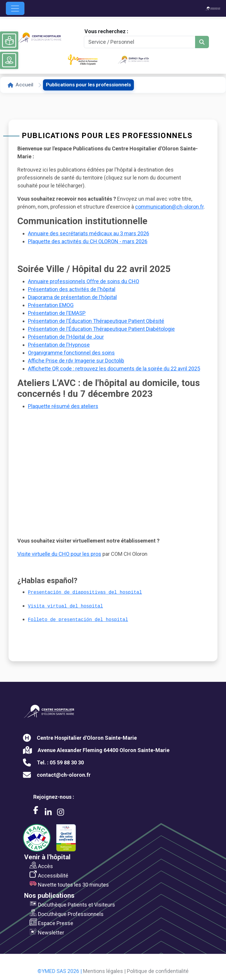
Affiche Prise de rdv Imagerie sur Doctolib (76, 361)
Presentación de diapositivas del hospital (85, 593)
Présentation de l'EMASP (57, 313)
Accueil (20, 85)
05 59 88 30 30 (67, 762)
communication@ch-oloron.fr (169, 207)
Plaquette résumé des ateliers (63, 406)
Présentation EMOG (51, 305)
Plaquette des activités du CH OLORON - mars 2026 (88, 241)
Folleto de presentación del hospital (78, 620)
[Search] (140, 42)
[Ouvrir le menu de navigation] (15, 8)
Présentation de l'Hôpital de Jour (66, 337)
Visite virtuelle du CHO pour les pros (59, 554)
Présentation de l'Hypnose (59, 345)
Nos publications (49, 895)
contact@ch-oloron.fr (64, 775)
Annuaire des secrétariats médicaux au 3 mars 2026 (89, 233)
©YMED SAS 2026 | (60, 971)
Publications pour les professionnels (88, 85)
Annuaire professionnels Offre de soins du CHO (84, 281)
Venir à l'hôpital (47, 857)
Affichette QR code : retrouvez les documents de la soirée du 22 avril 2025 (114, 369)
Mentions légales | (104, 971)
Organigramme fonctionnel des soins (71, 353)
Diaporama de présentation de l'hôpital (72, 297)
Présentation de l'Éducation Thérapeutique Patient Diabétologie (101, 329)
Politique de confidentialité (158, 971)
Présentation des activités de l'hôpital (72, 289)
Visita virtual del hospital (65, 606)
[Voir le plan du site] (9, 60)
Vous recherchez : (106, 31)
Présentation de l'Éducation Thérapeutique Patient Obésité (96, 321)
